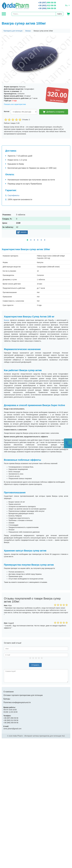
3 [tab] (34, 240)
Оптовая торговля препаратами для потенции (23, 695)
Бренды (7, 699)
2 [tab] (31, 240)
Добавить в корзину (54, 112)
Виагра (28, 31)
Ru (66, 5)
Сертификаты (13, 195)
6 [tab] (45, 240)
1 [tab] (27, 240)
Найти (60, 14)
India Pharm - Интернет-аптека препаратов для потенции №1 (39, 736)
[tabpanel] (36, 224)
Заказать (23, 232)
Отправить (35, 665)
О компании (9, 692)
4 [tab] (38, 240)
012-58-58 (47, 5)
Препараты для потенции (13, 31)
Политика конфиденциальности (17, 702)
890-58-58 (47, 3)
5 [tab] (41, 240)
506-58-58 (47, 8)
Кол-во (7, 111)
